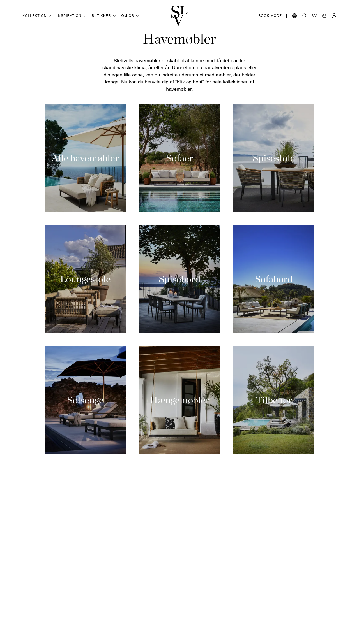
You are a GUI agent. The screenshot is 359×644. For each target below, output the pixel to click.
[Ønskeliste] (314, 16)
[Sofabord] (274, 279)
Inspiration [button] (72, 16)
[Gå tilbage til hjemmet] (179, 16)
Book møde (270, 16)
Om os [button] (130, 16)
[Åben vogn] (324, 16)
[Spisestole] (274, 158)
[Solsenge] (85, 400)
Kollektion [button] (37, 16)
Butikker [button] (104, 16)
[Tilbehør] (274, 400)
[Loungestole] (85, 279)
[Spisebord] (179, 279)
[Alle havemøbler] (85, 158)
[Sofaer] (179, 158)
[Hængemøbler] (179, 400)
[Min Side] (334, 16)
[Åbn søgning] (304, 16)
